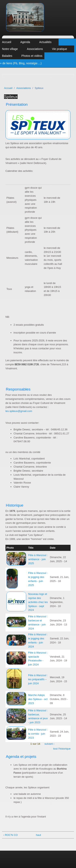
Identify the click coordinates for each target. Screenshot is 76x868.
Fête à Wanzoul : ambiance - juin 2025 (38, 559)
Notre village (10, 49)
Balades (7, 56)
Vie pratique (59, 49)
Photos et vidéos (32, 56)
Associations (35, 49)
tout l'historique (62, 749)
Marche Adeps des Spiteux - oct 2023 (38, 699)
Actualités (45, 42)
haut (37, 835)
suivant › (49, 744)
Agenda (25, 42)
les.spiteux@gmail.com (19, 411)
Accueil (7, 42)
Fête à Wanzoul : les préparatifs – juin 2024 (38, 679)
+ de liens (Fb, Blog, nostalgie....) (21, 63)
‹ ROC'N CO (10, 835)
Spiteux (11, 97)
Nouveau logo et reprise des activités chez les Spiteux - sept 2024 (38, 602)
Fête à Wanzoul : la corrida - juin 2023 (38, 734)
